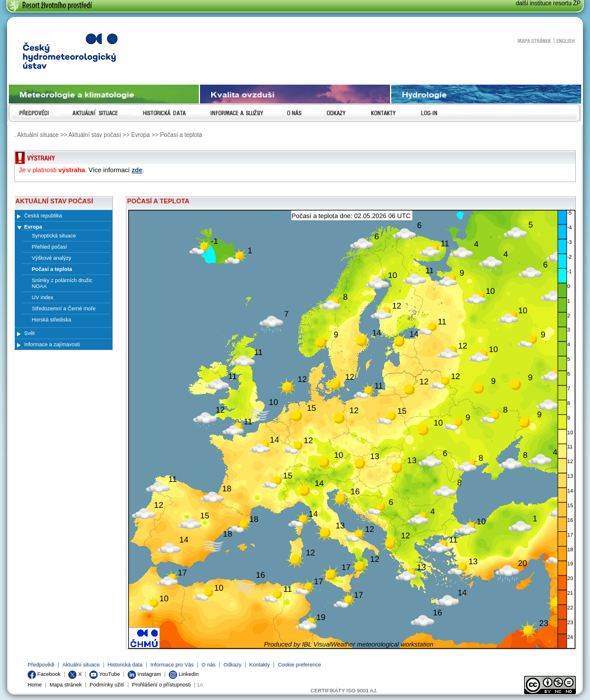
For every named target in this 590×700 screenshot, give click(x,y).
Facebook (44, 674)
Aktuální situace (81, 665)
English (566, 41)
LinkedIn (184, 674)
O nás (209, 665)
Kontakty (260, 665)
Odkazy (233, 665)
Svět (29, 333)
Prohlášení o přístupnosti (162, 685)
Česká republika (43, 216)
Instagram (144, 674)
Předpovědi (41, 665)
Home (35, 685)
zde (137, 170)
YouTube (105, 674)
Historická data (125, 665)
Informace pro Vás (172, 665)
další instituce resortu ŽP (548, 3)
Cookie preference (299, 665)
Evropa (33, 227)
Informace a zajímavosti (52, 344)
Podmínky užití (107, 685)
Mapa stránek (534, 41)
